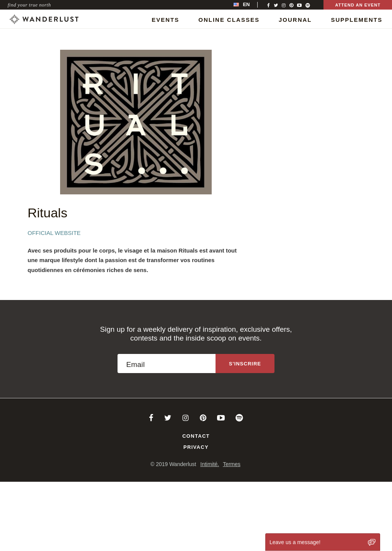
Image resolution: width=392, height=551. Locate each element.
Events (165, 20)
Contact (196, 436)
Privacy (196, 447)
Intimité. (210, 464)
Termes (232, 464)
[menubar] (250, 5)
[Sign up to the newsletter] (245, 364)
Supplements (357, 20)
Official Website (54, 233)
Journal (295, 20)
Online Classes (229, 20)
